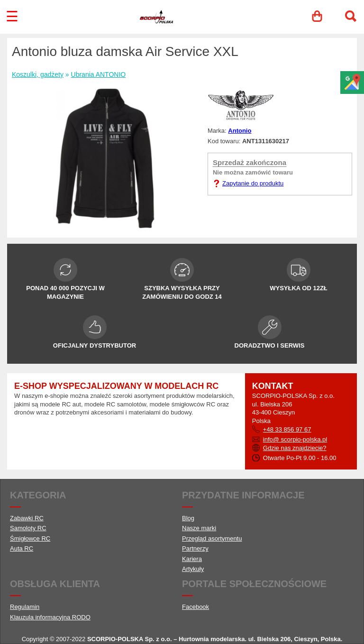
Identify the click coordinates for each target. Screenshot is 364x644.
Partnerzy (195, 548)
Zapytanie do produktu (253, 183)
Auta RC (22, 548)
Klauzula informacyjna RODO (50, 617)
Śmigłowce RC (30, 538)
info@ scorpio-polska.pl (295, 439)
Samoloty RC (28, 528)
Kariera (192, 559)
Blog (188, 518)
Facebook (196, 607)
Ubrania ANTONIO (99, 74)
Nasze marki (199, 528)
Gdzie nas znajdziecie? (295, 448)
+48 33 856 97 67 (287, 429)
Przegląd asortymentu (212, 538)
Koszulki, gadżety (38, 74)
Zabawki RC (27, 518)
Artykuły (193, 569)
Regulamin (25, 607)
